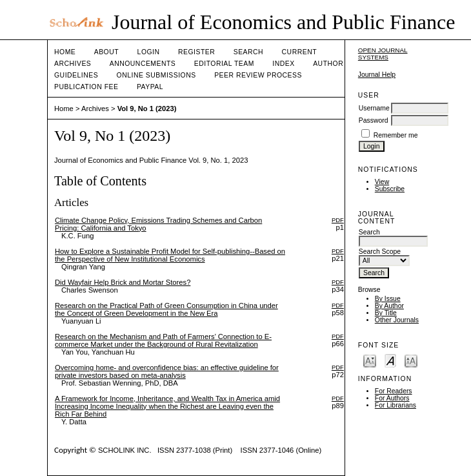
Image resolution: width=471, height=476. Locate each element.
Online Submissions (156, 75)
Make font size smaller (370, 360)
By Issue (388, 299)
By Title (386, 313)
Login (149, 52)
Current (299, 52)
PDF (338, 220)
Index (283, 64)
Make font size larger (411, 360)
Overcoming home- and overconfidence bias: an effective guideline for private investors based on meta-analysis (167, 371)
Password (374, 120)
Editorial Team (224, 64)
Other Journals (397, 320)
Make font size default (390, 360)
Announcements (143, 64)
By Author (389, 306)
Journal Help (377, 75)
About (106, 52)
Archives (73, 64)
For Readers (394, 391)
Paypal (150, 87)
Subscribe (390, 189)
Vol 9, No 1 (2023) (147, 109)
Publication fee (86, 87)
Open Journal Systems (383, 54)
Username (374, 108)
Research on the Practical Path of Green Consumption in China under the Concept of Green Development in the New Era (166, 309)
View (382, 182)
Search (248, 52)
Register (196, 52)
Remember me (396, 135)
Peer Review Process (258, 75)
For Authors (392, 398)
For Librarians (396, 405)
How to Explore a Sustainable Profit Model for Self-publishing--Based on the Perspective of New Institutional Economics (170, 255)
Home (65, 52)
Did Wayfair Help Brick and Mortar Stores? (123, 282)
